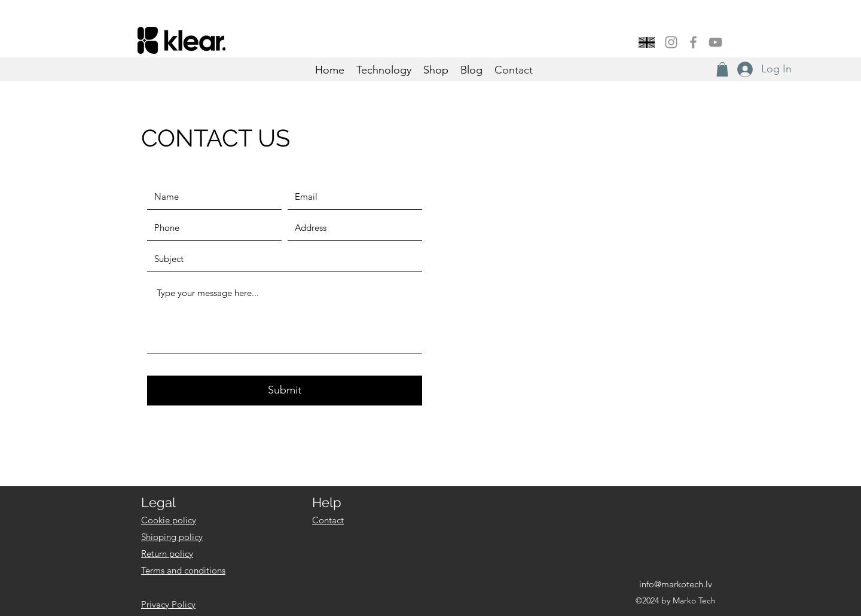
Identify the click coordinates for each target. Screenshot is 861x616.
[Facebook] (693, 42)
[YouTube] (715, 42)
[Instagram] (671, 42)
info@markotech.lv (676, 584)
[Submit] (285, 391)
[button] (722, 69)
